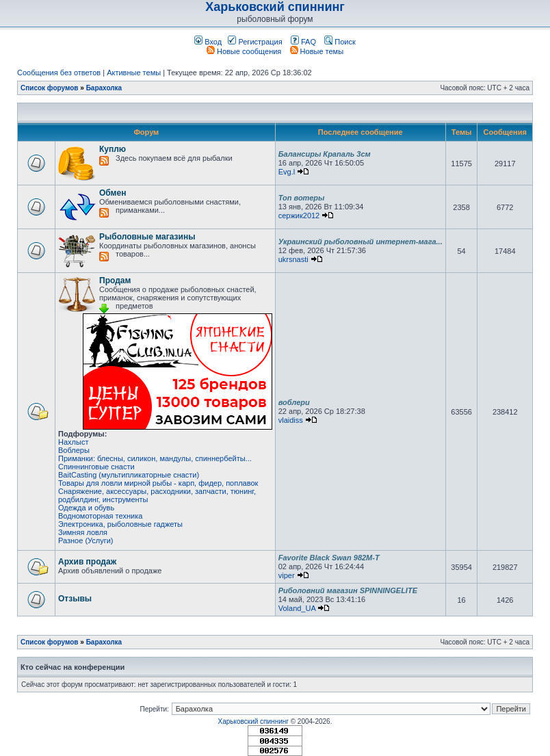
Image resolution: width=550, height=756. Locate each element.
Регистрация (255, 42)
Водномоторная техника (100, 516)
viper (287, 575)
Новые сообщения (244, 51)
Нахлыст (73, 442)
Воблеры (74, 450)
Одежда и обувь (86, 508)
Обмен (113, 193)
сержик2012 (299, 216)
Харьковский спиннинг (275, 7)
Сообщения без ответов (59, 73)
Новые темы (317, 51)
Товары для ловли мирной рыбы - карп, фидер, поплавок (158, 483)
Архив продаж (87, 562)
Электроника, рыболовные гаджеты (120, 524)
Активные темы (134, 73)
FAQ (303, 42)
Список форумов (50, 88)
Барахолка (104, 88)
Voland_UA (297, 608)
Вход (208, 42)
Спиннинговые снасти (96, 467)
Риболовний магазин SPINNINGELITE (348, 590)
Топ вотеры (302, 198)
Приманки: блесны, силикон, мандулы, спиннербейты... (155, 458)
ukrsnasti (293, 259)
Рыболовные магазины (147, 237)
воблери (294, 402)
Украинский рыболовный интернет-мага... (361, 242)
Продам (115, 281)
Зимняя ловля (83, 532)
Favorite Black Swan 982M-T (329, 558)
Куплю (113, 149)
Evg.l (287, 172)
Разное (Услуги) (86, 540)
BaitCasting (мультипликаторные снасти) (129, 475)
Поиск (340, 42)
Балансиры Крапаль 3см (325, 154)
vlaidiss (291, 420)
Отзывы (75, 599)
